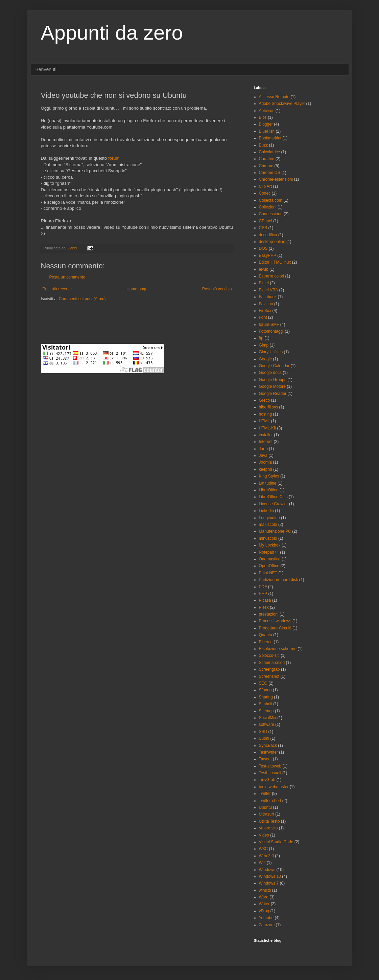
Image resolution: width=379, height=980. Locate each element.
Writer (264, 904)
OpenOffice (269, 566)
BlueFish (267, 131)
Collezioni (268, 207)
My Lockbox (270, 545)
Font (263, 317)
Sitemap (266, 711)
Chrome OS (270, 173)
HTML (265, 421)
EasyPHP (268, 255)
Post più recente (57, 289)
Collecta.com (271, 200)
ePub (264, 269)
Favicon (266, 304)
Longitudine (269, 518)
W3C (264, 849)
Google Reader (273, 394)
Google (266, 359)
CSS (263, 228)
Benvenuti (46, 69)
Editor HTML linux (275, 262)
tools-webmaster (274, 787)
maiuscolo (268, 525)
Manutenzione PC (275, 531)
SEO (263, 683)
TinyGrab (267, 780)
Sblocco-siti (269, 655)
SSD (263, 732)
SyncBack (268, 745)
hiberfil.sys (269, 407)
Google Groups (273, 380)
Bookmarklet (270, 138)
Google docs (270, 373)
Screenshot (269, 676)
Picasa (265, 600)
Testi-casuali (270, 773)
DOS (263, 248)
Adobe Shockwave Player (282, 104)
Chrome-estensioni (276, 179)
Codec (265, 193)
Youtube (266, 918)
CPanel (266, 221)
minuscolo (268, 538)
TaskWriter (268, 752)
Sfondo (265, 690)
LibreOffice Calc (273, 497)
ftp (261, 338)
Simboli (266, 704)
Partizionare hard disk (279, 580)
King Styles (269, 476)
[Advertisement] (120, 322)
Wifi (262, 863)
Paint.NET (268, 573)
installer (266, 435)
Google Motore (272, 386)
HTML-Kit (268, 428)
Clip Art (266, 186)
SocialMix (268, 718)
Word (264, 897)
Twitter (265, 794)
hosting (266, 414)
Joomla (266, 462)
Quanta (266, 635)
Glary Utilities (271, 352)
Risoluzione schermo (278, 649)
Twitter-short (270, 801)
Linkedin (267, 511)
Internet (266, 442)
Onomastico (270, 559)
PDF (263, 587)
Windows (267, 870)
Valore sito (268, 828)
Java (263, 455)
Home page (137, 289)
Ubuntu (266, 807)
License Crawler (274, 504)
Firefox (265, 311)
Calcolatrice (270, 152)
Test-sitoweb (270, 766)
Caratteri (267, 159)
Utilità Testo (269, 821)
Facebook (268, 297)
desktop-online (272, 242)
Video (264, 835)
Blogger (266, 124)
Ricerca (266, 642)
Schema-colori (272, 663)
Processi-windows (275, 621)
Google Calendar (274, 366)
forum (114, 158)
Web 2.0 (266, 856)
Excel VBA (269, 290)
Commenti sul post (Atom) (82, 299)
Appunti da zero (112, 33)
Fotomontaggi (271, 331)
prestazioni (269, 614)
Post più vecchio (217, 289)
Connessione (271, 214)
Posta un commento (67, 277)
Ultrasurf (267, 814)
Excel (264, 283)
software (267, 725)
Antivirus (267, 111)
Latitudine (268, 483)
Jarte (264, 449)
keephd (266, 469)
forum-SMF (269, 325)
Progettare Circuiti (275, 628)
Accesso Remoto (274, 97)
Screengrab (269, 669)
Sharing (266, 697)
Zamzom (267, 925)
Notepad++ (269, 552)
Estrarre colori (272, 276)
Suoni (264, 738)
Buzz (264, 145)
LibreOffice (269, 490)
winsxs (265, 890)
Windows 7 (269, 883)
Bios (263, 117)
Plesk (264, 607)
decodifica (268, 235)
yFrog (264, 911)
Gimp (264, 345)
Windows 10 (270, 876)
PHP (263, 594)
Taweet (265, 759)
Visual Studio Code (276, 842)
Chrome (266, 166)
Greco (265, 400)
